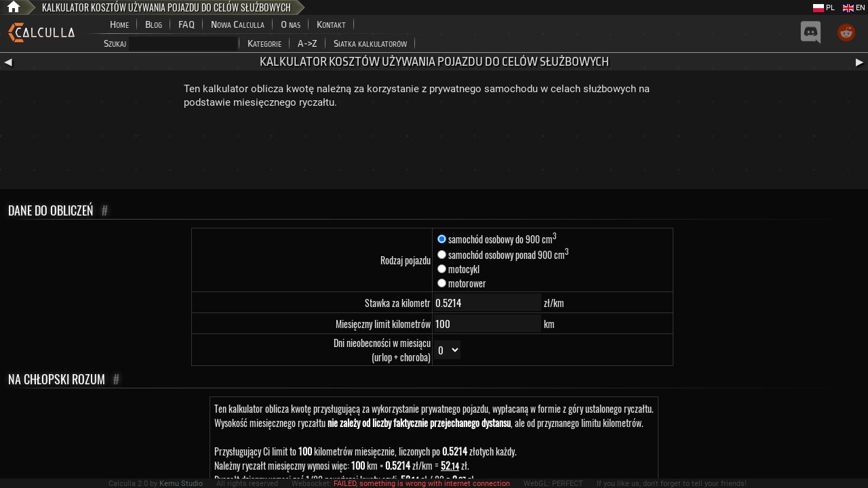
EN (854, 8)
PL (824, 8)
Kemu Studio (181, 484)
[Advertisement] (434, 152)
